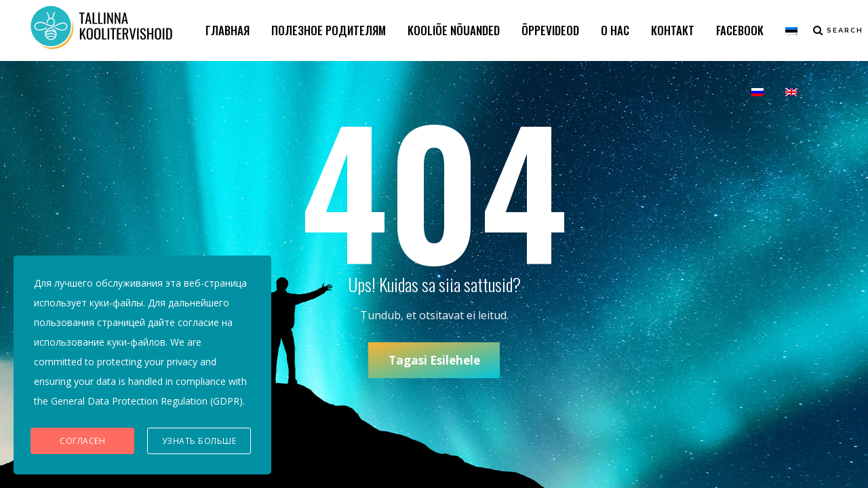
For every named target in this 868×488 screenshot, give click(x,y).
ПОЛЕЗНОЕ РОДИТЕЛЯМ (329, 30)
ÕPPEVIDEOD (550, 30)
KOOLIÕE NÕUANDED (454, 30)
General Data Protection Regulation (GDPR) (147, 401)
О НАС (615, 30)
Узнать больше (199, 441)
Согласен (82, 441)
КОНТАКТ (673, 30)
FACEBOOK (740, 30)
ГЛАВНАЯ (228, 30)
